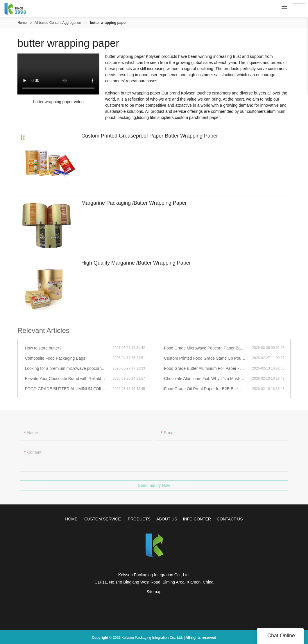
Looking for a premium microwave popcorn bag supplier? (69, 368)
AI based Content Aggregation (58, 23)
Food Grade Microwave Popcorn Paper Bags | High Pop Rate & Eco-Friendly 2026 (208, 348)
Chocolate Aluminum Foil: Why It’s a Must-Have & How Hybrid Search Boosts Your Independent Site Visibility (208, 379)
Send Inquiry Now (154, 489)
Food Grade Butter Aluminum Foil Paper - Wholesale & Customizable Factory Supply (208, 368)
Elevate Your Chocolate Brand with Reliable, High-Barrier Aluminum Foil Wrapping (69, 379)
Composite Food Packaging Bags (55, 358)
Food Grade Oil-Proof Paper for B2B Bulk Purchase (208, 389)
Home (22, 23)
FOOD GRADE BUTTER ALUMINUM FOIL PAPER (69, 389)
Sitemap (154, 592)
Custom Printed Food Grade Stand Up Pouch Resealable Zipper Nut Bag (208, 358)
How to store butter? (43, 348)
